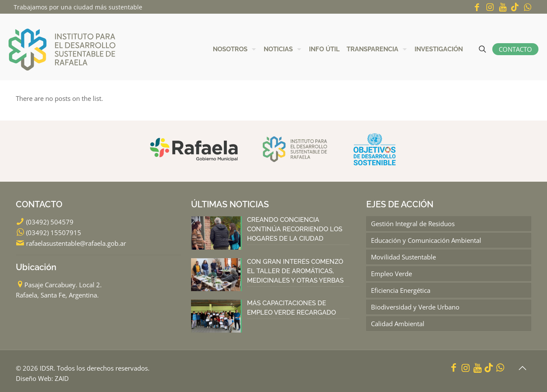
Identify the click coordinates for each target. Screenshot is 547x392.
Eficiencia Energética (401, 290)
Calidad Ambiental (398, 324)
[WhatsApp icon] (527, 7)
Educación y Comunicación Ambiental (426, 240)
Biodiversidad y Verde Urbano (415, 307)
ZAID (62, 378)
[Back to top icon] (522, 368)
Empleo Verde (391, 274)
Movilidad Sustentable (403, 257)
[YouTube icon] (503, 7)
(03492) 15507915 (54, 233)
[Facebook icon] (477, 7)
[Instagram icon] (490, 7)
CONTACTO (515, 49)
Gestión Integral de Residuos (413, 224)
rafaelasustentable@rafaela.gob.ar (76, 243)
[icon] (515, 7)
